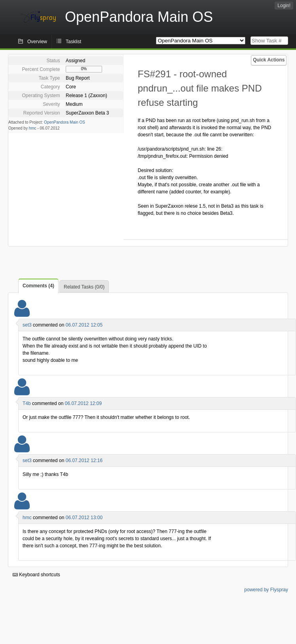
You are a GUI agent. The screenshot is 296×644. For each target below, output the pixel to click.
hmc (33, 128)
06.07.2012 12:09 (83, 403)
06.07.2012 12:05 (84, 325)
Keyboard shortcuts (36, 575)
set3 (27, 325)
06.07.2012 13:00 (84, 518)
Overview (37, 42)
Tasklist (73, 42)
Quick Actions (269, 60)
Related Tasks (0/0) (84, 287)
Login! (284, 6)
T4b (27, 403)
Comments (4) (38, 286)
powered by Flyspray (266, 590)
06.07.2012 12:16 (84, 461)
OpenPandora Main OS (65, 122)
